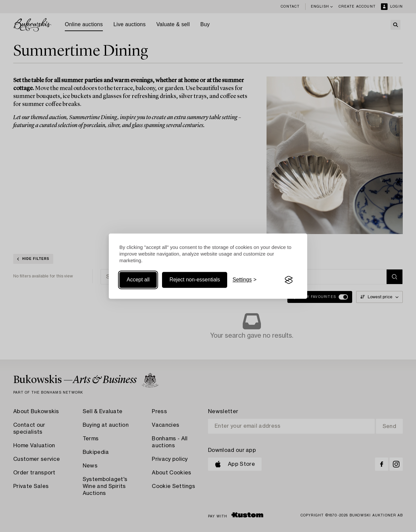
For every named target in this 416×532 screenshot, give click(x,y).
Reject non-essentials (195, 280)
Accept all (138, 280)
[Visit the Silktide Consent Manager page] (289, 280)
